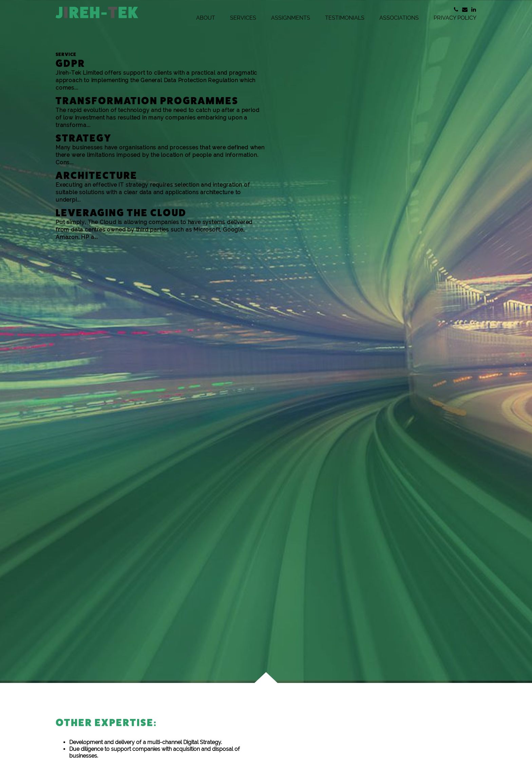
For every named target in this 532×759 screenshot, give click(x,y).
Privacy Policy (455, 18)
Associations (399, 18)
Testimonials (345, 18)
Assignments (291, 18)
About (206, 18)
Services (243, 18)
